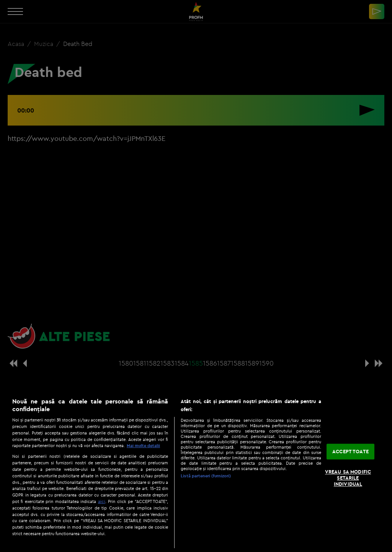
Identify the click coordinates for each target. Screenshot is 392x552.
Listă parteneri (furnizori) (206, 476)
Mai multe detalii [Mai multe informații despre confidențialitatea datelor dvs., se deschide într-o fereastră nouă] (143, 446)
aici (102, 501)
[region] (196, 471)
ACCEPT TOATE (350, 451)
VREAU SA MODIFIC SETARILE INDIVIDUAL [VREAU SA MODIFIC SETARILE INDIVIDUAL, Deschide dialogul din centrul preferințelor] (348, 478)
